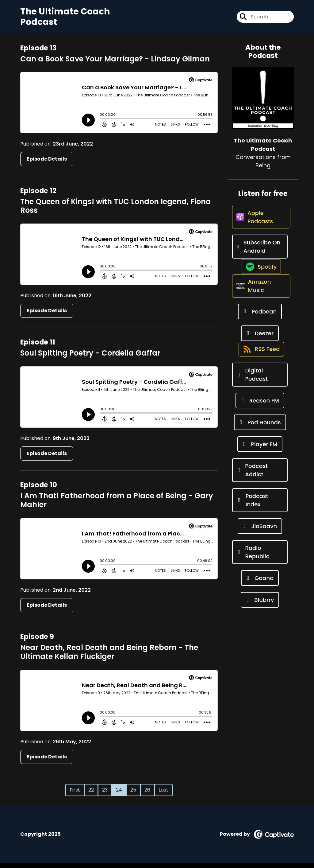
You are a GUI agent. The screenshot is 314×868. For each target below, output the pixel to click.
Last (163, 795)
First (75, 795)
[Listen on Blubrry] (260, 631)
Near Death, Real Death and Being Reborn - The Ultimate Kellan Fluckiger (109, 657)
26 (147, 795)
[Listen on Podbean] (260, 336)
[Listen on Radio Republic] (260, 583)
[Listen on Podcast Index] (260, 531)
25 (133, 795)
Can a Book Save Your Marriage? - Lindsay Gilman (115, 64)
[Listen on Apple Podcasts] (260, 228)
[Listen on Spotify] (260, 284)
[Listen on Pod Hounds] (260, 454)
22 (91, 795)
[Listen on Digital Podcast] (260, 406)
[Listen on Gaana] (260, 609)
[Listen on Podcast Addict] (260, 501)
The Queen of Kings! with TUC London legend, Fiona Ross (116, 211)
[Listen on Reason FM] (260, 432)
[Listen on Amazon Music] (260, 310)
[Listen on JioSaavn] (260, 557)
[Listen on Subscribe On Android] (260, 259)
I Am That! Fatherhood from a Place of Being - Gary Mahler (117, 506)
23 (105, 795)
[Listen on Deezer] (260, 358)
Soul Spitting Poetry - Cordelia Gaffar (90, 358)
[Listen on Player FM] (260, 475)
